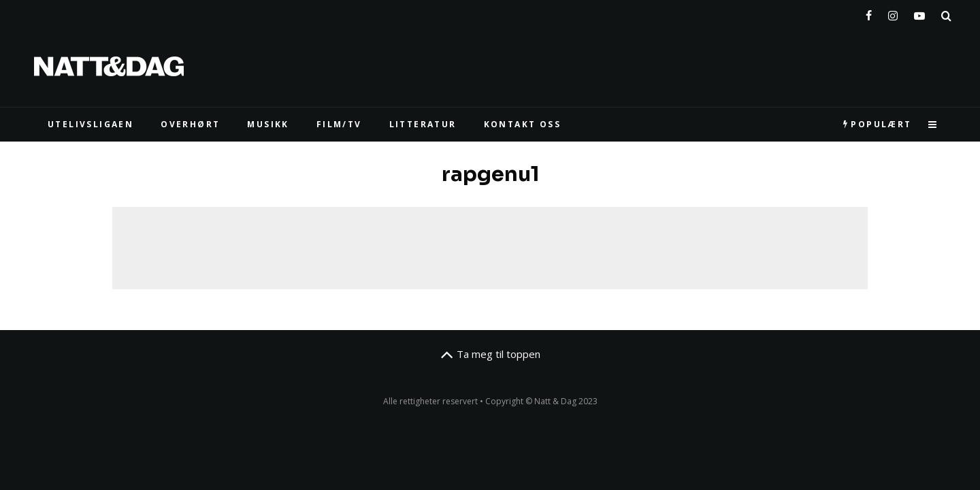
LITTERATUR (423, 124)
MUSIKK (268, 124)
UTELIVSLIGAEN (91, 124)
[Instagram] (893, 13)
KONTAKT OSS (522, 124)
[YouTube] (919, 13)
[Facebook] (869, 13)
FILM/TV (339, 124)
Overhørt (190, 124)
